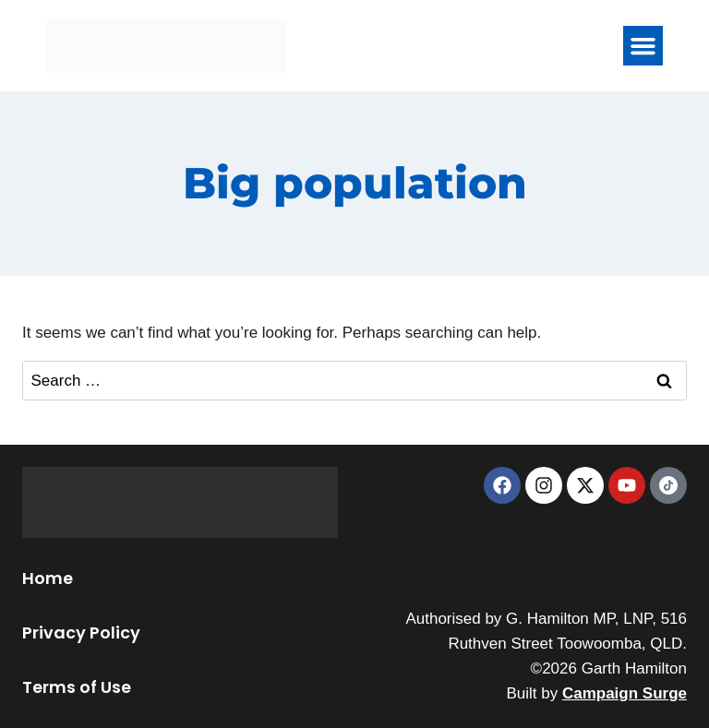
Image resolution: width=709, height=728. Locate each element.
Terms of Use (77, 687)
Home (48, 578)
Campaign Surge (625, 693)
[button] (643, 46)
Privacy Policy (81, 633)
